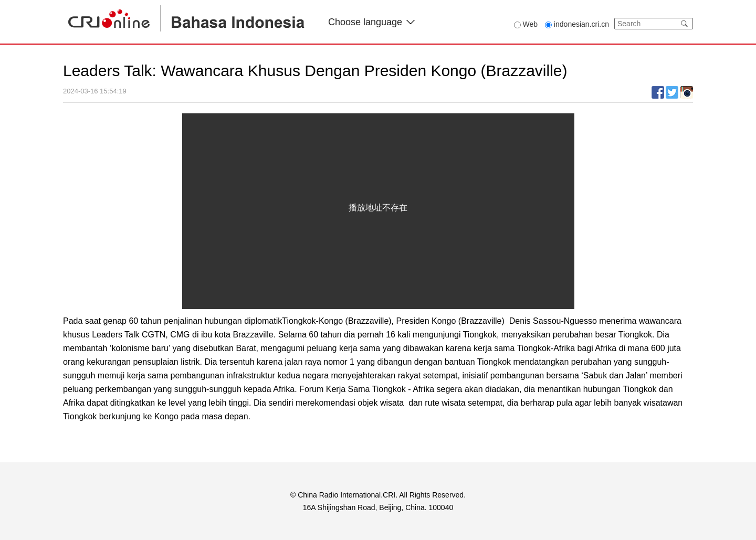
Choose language (371, 22)
